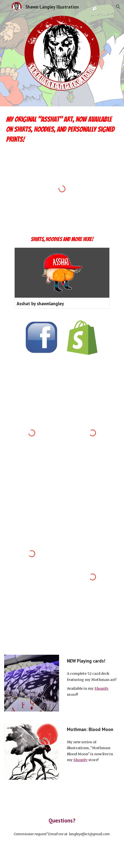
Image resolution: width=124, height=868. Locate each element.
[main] (62, 129)
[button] (6, 7)
